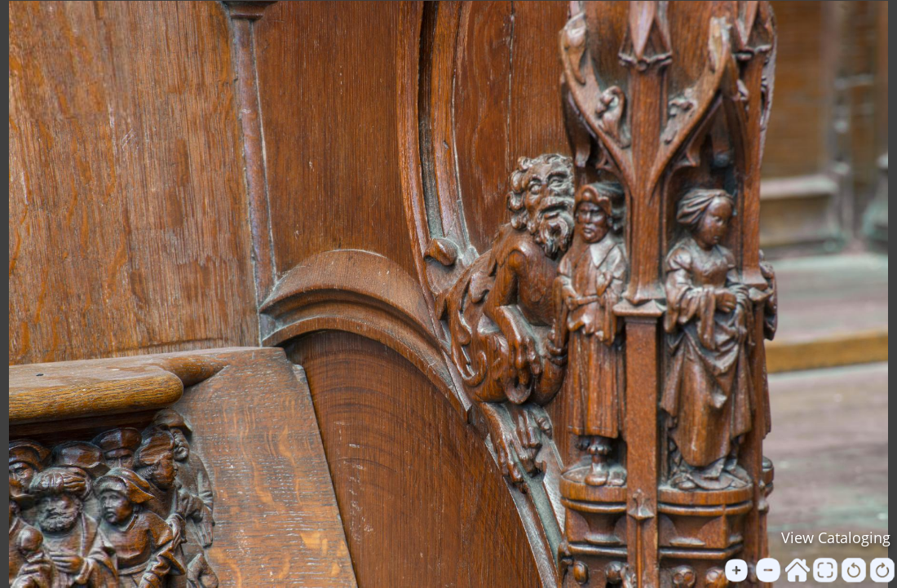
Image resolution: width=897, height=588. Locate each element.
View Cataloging (836, 537)
